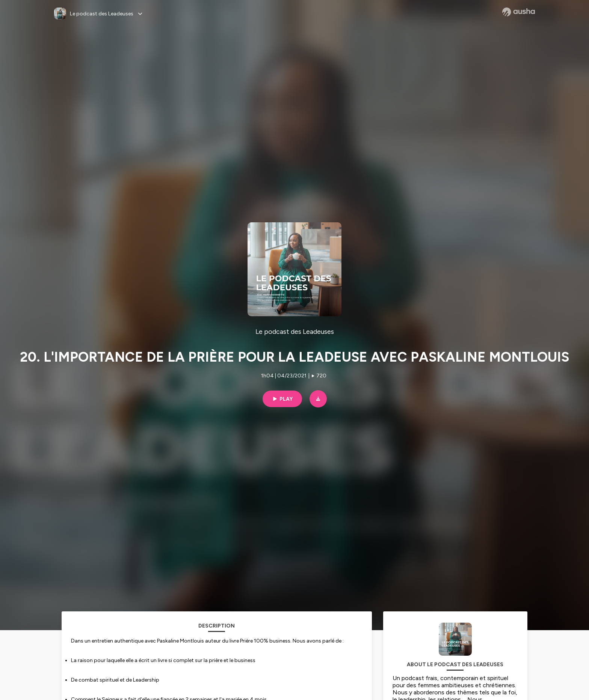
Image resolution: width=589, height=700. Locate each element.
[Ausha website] (519, 12)
